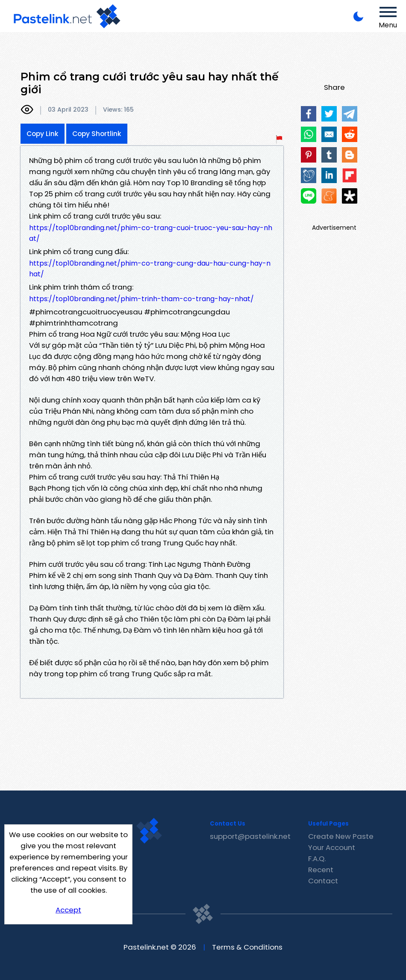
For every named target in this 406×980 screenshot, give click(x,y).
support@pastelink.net (250, 836)
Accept (68, 910)
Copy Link (43, 134)
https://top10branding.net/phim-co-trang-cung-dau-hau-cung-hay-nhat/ (150, 269)
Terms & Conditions (247, 947)
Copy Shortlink (97, 134)
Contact (323, 881)
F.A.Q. (317, 859)
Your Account (332, 847)
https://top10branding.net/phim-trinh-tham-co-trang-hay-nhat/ (141, 299)
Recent (321, 870)
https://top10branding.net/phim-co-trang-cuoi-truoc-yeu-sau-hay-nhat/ (151, 233)
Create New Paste (341, 836)
